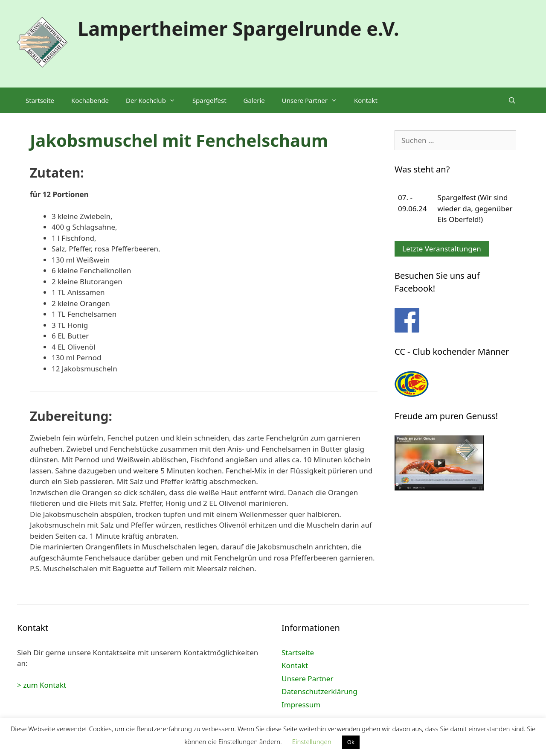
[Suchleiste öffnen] (512, 100)
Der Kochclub (155, 100)
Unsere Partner (314, 100)
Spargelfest (209, 100)
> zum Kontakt (42, 685)
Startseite (40, 100)
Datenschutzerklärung (319, 691)
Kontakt (366, 100)
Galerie (254, 100)
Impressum (301, 705)
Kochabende (90, 100)
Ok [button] (351, 742)
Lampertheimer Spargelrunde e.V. (238, 28)
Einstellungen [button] (312, 741)
